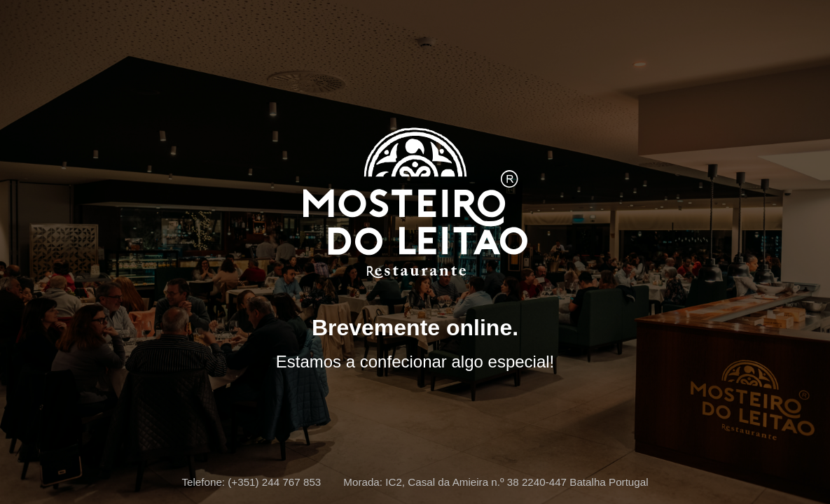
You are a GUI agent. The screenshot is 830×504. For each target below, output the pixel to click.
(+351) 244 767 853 (274, 482)
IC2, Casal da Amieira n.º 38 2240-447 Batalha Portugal (517, 482)
